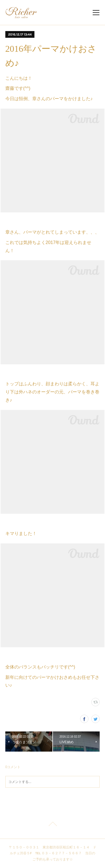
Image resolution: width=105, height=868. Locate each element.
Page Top (53, 825)
